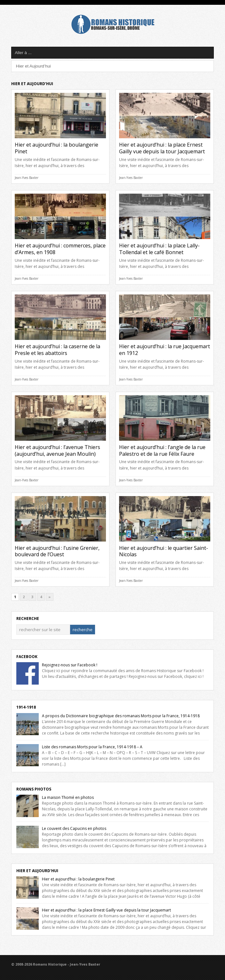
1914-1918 (26, 707)
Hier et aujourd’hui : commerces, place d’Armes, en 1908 (60, 249)
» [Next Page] (50, 597)
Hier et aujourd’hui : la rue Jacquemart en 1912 (165, 350)
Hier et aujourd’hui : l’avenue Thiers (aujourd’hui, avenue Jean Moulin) (57, 450)
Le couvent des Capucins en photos (74, 828)
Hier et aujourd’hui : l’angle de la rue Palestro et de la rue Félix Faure (162, 450)
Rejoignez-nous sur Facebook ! (70, 665)
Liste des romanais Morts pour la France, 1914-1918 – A (92, 747)
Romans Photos (34, 789)
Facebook (27, 657)
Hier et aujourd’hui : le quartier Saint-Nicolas (164, 551)
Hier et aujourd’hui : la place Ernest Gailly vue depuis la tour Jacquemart (162, 148)
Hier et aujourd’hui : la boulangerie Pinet (56, 148)
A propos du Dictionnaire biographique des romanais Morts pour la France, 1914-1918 (121, 716)
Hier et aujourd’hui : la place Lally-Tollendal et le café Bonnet (159, 249)
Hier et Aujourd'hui (37, 871)
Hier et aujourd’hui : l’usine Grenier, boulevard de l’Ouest (57, 551)
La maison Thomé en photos (68, 797)
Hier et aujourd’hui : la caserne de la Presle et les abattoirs (57, 350)
